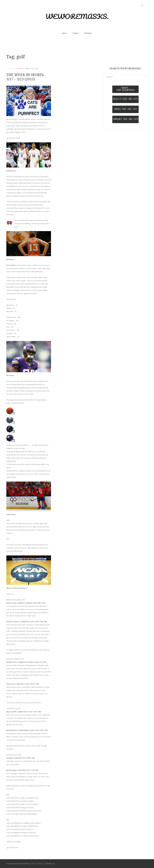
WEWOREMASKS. (77, 16)
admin (21, 68)
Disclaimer (88, 33)
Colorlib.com (50, 864)
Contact (75, 33)
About (64, 33)
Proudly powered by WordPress (18, 864)
